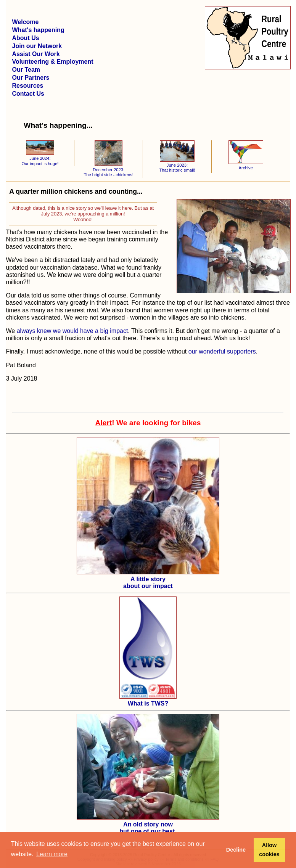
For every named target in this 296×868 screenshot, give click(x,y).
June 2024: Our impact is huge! (40, 158)
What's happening (38, 30)
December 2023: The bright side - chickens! (109, 170)
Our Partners (31, 78)
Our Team (26, 70)
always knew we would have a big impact (72, 331)
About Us (26, 38)
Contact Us (28, 94)
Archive (246, 165)
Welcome (26, 22)
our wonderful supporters (222, 351)
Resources (28, 86)
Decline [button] (236, 850)
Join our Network (37, 46)
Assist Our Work (36, 54)
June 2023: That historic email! (177, 165)
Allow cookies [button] (269, 850)
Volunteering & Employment (53, 62)
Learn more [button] (52, 854)
